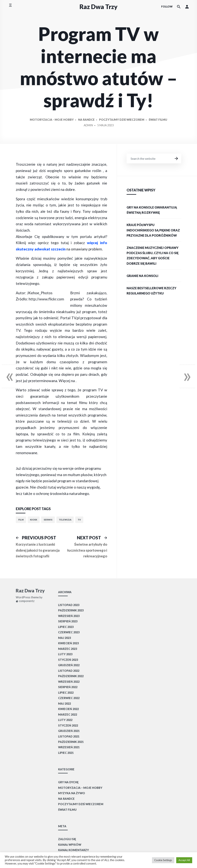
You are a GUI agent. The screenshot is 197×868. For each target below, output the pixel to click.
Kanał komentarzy (73, 850)
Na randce (86, 120)
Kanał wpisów (70, 845)
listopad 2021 (69, 736)
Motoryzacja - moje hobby (52, 120)
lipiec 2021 (66, 753)
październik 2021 (71, 742)
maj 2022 (64, 704)
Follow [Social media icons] (167, 7)
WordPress (23, 597)
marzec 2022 (68, 715)
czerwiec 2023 (69, 632)
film (21, 520)
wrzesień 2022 (69, 682)
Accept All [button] (184, 860)
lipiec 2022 (66, 693)
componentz (25, 601)
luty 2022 (65, 720)
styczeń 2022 (68, 725)
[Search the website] (179, 7)
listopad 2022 (69, 671)
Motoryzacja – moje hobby (80, 788)
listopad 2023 (69, 605)
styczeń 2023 (68, 660)
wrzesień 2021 (69, 747)
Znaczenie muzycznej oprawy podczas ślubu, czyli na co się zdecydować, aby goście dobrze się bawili (153, 256)
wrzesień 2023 (69, 616)
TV (79, 520)
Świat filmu (158, 120)
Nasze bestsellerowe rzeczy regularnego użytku (152, 291)
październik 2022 (71, 676)
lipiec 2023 (66, 627)
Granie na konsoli (142, 276)
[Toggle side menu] (10, 7)
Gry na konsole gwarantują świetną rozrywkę (152, 210)
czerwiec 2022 (69, 698)
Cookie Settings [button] (163, 860)
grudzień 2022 (69, 665)
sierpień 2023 (68, 621)
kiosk (34, 520)
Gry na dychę (68, 782)
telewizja (65, 520)
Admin (88, 125)
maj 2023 (64, 638)
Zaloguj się (67, 839)
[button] (187, 7)
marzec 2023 (68, 649)
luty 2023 (65, 654)
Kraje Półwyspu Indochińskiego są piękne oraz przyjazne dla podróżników (153, 230)
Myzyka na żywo (72, 793)
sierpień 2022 (68, 687)
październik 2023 (71, 610)
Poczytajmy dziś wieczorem (122, 120)
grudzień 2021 (69, 731)
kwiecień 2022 (68, 709)
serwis (48, 520)
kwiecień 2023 (68, 643)
